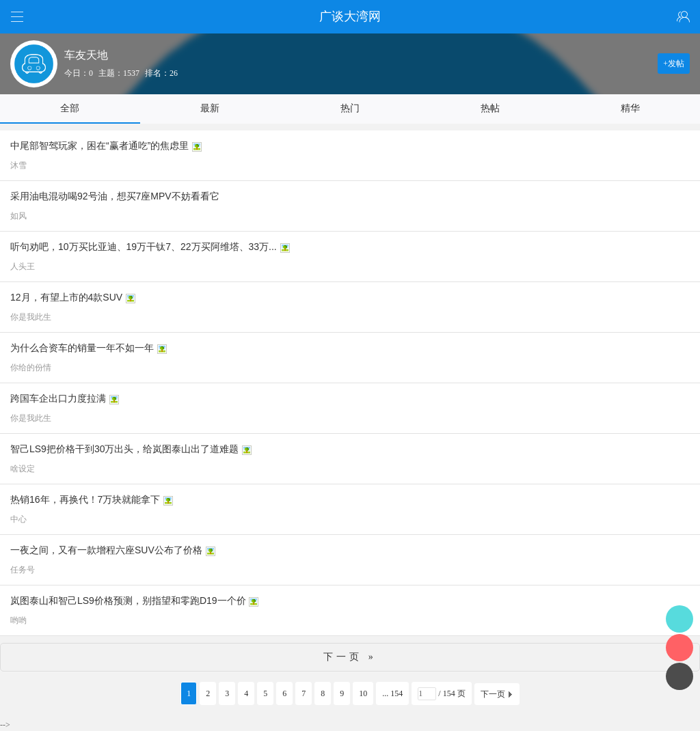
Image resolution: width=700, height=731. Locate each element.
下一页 (493, 694)
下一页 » (350, 657)
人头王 (23, 266)
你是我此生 (31, 317)
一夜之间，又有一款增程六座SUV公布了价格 (106, 550)
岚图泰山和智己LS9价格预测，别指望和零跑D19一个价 (128, 601)
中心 (18, 519)
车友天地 (86, 55)
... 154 (392, 693)
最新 (210, 108)
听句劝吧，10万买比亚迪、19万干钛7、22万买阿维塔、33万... (144, 247)
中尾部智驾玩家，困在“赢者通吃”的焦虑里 (99, 146)
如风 (18, 216)
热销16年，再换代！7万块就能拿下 (85, 499)
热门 (350, 108)
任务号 (23, 570)
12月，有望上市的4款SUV (66, 297)
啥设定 (23, 469)
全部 (70, 108)
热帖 (490, 108)
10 (363, 693)
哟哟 (18, 620)
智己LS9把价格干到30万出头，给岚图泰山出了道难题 (124, 449)
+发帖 (674, 64)
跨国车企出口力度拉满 (58, 398)
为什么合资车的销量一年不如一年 (82, 348)
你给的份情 (31, 368)
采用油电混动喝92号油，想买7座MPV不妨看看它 (115, 196)
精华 (630, 108)
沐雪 (18, 165)
